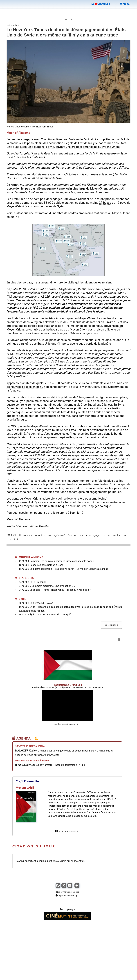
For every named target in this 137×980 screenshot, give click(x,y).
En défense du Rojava (42, 603)
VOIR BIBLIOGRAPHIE (67, 831)
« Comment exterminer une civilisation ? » (52, 586)
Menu (125, 4)
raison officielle (106, 329)
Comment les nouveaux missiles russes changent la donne (62, 561)
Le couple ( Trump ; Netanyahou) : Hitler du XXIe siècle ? (60, 590)
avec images (73, 896)
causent (37, 437)
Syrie (21, 599)
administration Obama (69, 401)
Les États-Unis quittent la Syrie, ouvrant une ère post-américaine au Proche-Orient (67, 147)
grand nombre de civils (59, 282)
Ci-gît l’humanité (27, 781)
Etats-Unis (24, 578)
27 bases (105, 203)
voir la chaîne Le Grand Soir (67, 724)
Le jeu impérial (38, 582)
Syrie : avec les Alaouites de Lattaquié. (51, 614)
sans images (73, 892)
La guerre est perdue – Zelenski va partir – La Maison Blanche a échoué (69, 569)
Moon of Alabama (29, 557)
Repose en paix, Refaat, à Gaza (47, 565)
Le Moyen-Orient (17, 340)
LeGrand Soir (101, 4)
